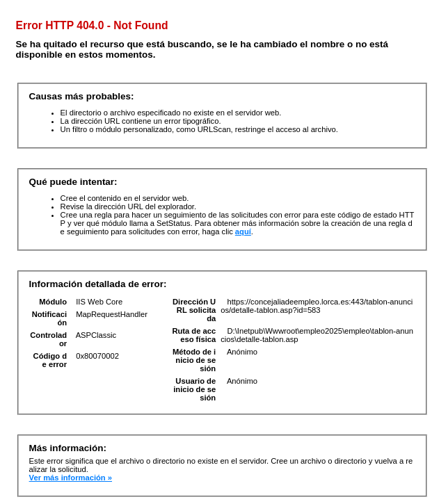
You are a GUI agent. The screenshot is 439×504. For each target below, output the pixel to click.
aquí (243, 231)
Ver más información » (71, 478)
